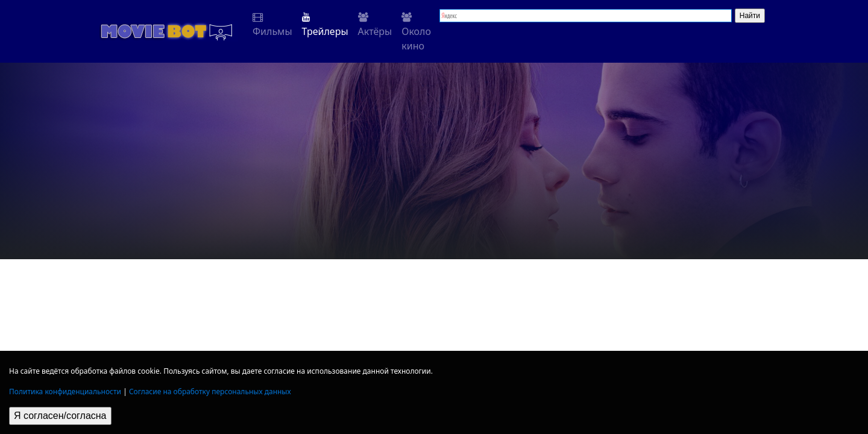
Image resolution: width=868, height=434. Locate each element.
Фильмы (272, 25)
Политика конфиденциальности (65, 392)
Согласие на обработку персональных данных (210, 392)
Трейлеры (325, 25)
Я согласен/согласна (60, 416)
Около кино (416, 32)
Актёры (375, 25)
